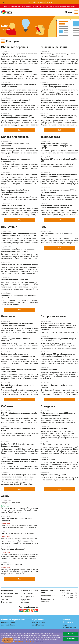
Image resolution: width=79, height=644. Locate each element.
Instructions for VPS (48, 596)
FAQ (43, 227)
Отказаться (71, 639)
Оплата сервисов (27, 594)
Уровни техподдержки (9, 594)
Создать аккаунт (70, 627)
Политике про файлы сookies (25, 642)
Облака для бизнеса (15, 137)
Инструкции (9, 227)
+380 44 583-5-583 (33, 2)
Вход (65, 625)
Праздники (48, 406)
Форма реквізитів (27, 597)
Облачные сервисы (14, 47)
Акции (5, 496)
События (7, 406)
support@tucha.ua (46, 2)
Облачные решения (54, 47)
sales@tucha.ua (38, 625)
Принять (71, 634)
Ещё (20, 130)
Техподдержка (50, 137)
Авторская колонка (54, 316)
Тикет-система (7, 602)
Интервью (8, 316)
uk (4, 2)
